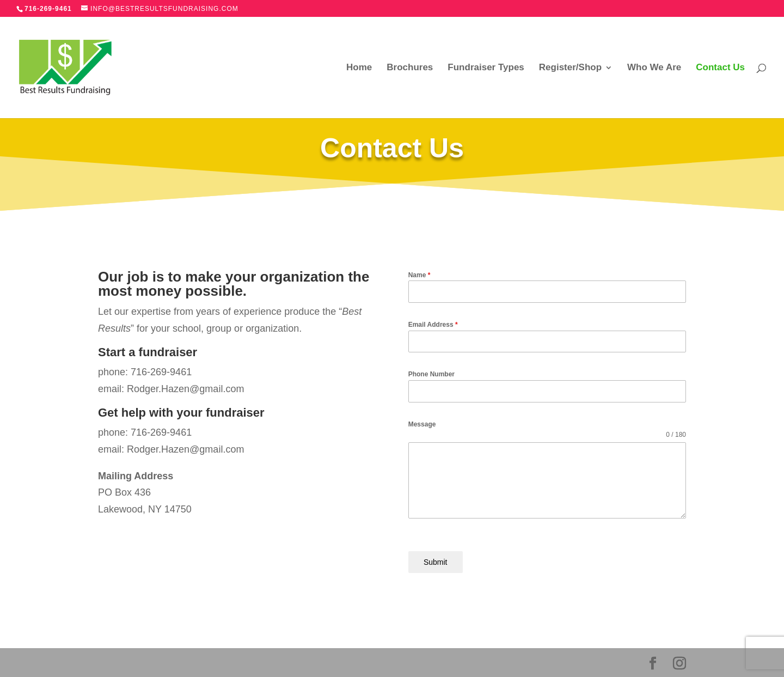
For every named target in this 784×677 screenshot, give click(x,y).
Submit (436, 562)
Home (359, 68)
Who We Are (654, 68)
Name (419, 275)
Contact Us (720, 68)
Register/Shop (570, 68)
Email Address (433, 325)
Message (422, 424)
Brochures (410, 68)
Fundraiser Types (486, 68)
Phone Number (431, 374)
